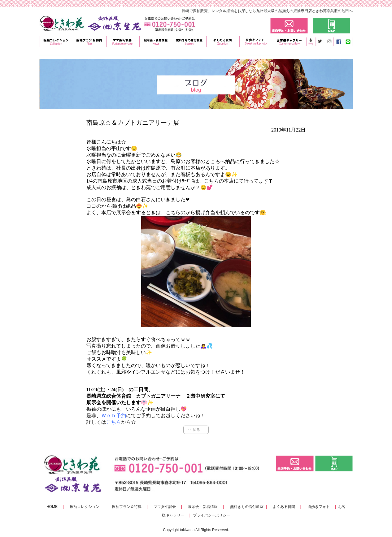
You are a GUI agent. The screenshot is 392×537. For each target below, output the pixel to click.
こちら (114, 422)
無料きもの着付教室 (247, 507)
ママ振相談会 (165, 507)
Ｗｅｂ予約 (114, 416)
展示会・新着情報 (203, 507)
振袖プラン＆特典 (127, 507)
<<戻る (194, 430)
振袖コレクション (85, 507)
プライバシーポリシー (211, 515)
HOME (52, 507)
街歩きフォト (319, 507)
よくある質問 (284, 507)
